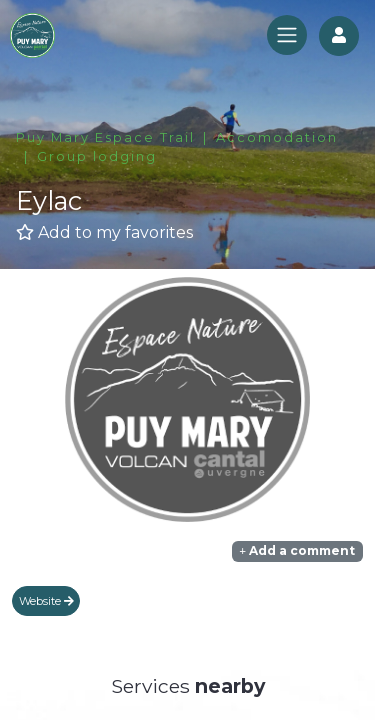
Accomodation (277, 137)
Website (46, 601)
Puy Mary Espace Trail (105, 137)
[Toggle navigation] (287, 35)
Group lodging (97, 156)
